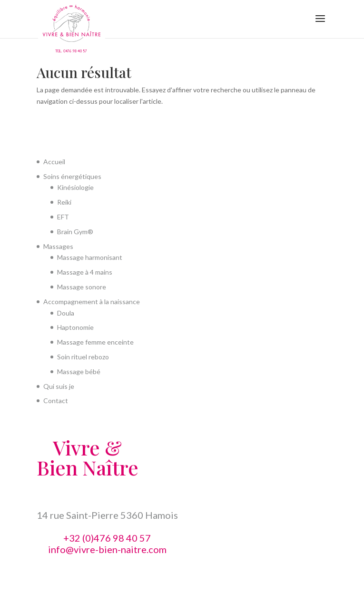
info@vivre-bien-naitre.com (107, 549)
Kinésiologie (75, 187)
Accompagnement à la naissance (92, 302)
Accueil (54, 162)
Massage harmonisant (90, 257)
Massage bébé (79, 371)
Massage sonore (82, 287)
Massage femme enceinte (95, 342)
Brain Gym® (75, 232)
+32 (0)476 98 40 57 (107, 538)
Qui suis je (59, 386)
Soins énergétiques (72, 176)
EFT (63, 217)
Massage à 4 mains (85, 272)
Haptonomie (75, 327)
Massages (58, 246)
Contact (56, 401)
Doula (66, 313)
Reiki (64, 202)
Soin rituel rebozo (83, 357)
